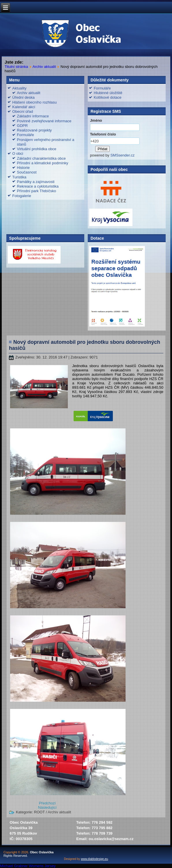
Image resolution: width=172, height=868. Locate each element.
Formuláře (26, 135)
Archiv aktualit (44, 67)
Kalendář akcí (24, 107)
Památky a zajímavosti (36, 182)
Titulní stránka (16, 67)
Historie (23, 168)
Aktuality (19, 88)
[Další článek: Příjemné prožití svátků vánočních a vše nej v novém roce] (47, 807)
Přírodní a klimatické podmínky (43, 163)
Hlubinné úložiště (108, 93)
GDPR (23, 126)
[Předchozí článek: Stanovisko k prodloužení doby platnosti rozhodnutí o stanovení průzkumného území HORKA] (47, 803)
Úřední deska (24, 97)
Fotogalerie (22, 196)
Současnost (27, 172)
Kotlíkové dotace (108, 97)
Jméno (96, 120)
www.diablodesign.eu (94, 859)
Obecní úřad (23, 111)
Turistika (19, 177)
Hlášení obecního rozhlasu (35, 102)
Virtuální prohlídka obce (37, 149)
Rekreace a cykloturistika (38, 186)
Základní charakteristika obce (41, 158)
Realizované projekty (34, 130)
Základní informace (33, 116)
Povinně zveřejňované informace (44, 121)
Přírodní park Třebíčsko (37, 191)
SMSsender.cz (122, 155)
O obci (18, 153)
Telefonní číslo (103, 134)
